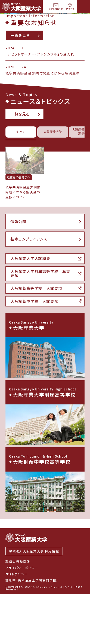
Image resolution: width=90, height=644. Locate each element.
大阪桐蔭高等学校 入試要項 (36, 347)
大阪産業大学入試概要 (30, 317)
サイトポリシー (17, 624)
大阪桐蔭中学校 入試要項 (34, 360)
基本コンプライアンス (29, 297)
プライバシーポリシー (22, 618)
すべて (21, 190)
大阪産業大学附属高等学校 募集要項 (40, 332)
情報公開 (18, 279)
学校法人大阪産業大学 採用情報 (34, 601)
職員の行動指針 (18, 611)
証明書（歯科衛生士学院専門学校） (32, 630)
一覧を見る (20, 93)
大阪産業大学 (53, 190)
